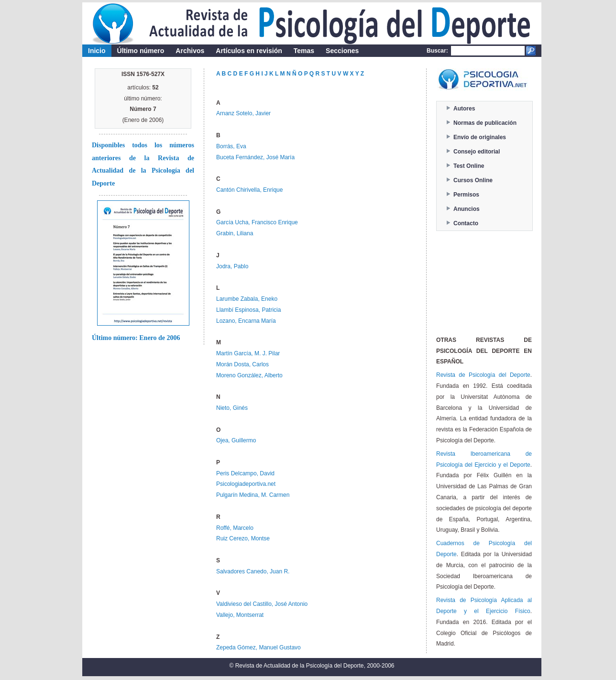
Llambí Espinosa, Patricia (248, 310)
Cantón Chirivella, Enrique (249, 190)
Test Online (469, 166)
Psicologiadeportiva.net (246, 484)
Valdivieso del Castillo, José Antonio (262, 604)
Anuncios (467, 209)
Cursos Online (473, 180)
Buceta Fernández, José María (255, 157)
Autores (464, 109)
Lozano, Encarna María (246, 321)
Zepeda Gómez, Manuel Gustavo (258, 647)
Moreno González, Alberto (249, 375)
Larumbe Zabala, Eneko (247, 299)
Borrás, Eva (231, 146)
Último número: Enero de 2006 (136, 338)
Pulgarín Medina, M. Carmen (253, 495)
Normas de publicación (485, 123)
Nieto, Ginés (232, 408)
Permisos (466, 195)
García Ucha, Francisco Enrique (257, 222)
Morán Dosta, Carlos (242, 364)
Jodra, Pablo (232, 266)
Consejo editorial (477, 152)
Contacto (466, 223)
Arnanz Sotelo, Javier (243, 113)
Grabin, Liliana (235, 233)
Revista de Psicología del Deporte (483, 375)
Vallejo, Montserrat (240, 615)
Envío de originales (480, 137)
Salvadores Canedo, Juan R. (253, 571)
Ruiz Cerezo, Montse (243, 538)
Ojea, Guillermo (236, 440)
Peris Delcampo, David (245, 473)
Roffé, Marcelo (235, 528)
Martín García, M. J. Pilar (248, 353)
